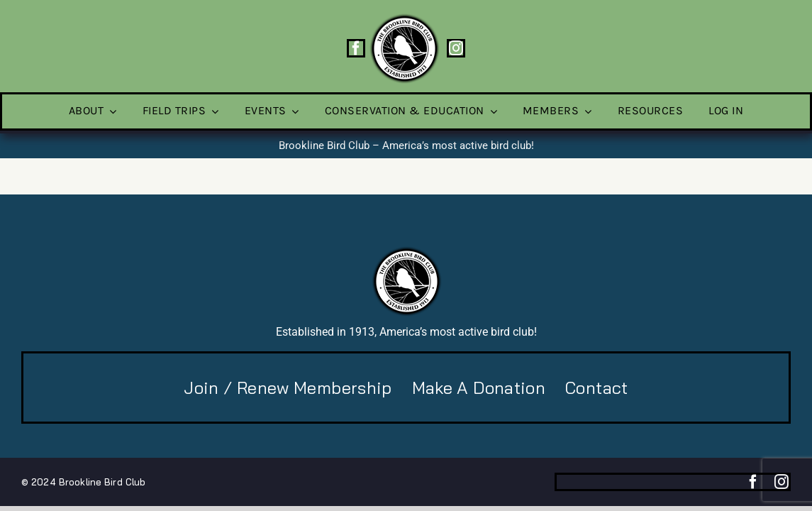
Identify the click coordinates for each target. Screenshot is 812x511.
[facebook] (356, 48)
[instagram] (456, 48)
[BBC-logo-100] (404, 18)
